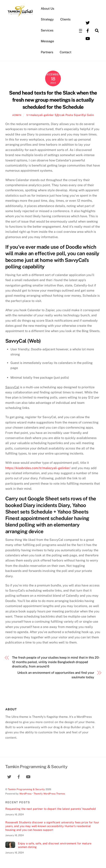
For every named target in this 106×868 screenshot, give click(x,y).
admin (17, 115)
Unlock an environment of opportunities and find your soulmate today (56, 675)
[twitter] (88, 22)
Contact (66, 52)
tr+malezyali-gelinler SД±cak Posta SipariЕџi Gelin (60, 115)
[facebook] (88, 30)
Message (47, 41)
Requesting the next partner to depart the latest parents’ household (51, 809)
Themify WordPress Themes (49, 794)
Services (47, 30)
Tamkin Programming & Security (26, 789)
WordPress (25, 794)
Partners (47, 52)
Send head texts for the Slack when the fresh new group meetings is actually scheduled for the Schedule (53, 100)
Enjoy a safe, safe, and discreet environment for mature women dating (55, 845)
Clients (65, 19)
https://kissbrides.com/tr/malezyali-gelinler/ (38, 468)
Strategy (47, 19)
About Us (47, 9)
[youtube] (88, 38)
